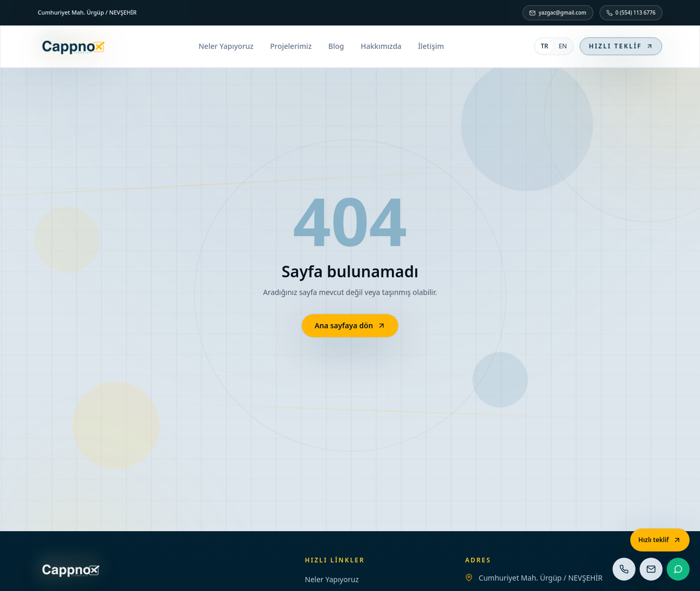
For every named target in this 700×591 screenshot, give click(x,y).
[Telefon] (624, 569)
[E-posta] (651, 569)
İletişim (431, 46)
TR (544, 46)
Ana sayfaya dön (350, 325)
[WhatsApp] (678, 569)
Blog (336, 46)
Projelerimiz (291, 46)
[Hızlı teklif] (660, 540)
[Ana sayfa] (73, 46)
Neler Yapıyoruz (226, 46)
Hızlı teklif (621, 46)
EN (563, 46)
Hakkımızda (381, 46)
